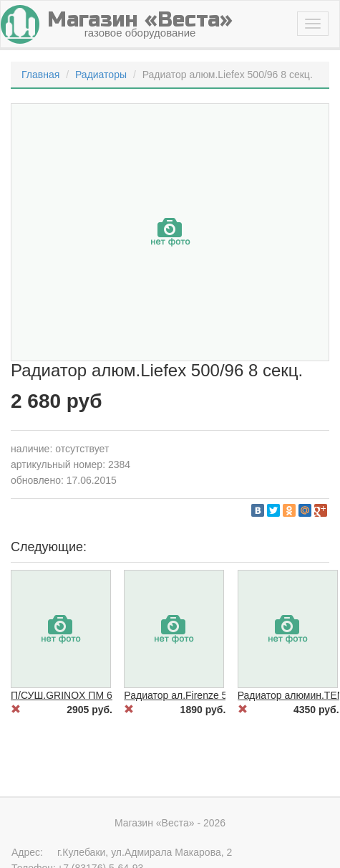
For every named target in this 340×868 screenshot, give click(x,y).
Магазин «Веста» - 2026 (170, 823)
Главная (40, 75)
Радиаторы (101, 75)
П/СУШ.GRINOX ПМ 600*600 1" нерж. (98, 695)
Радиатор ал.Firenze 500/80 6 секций (209, 695)
